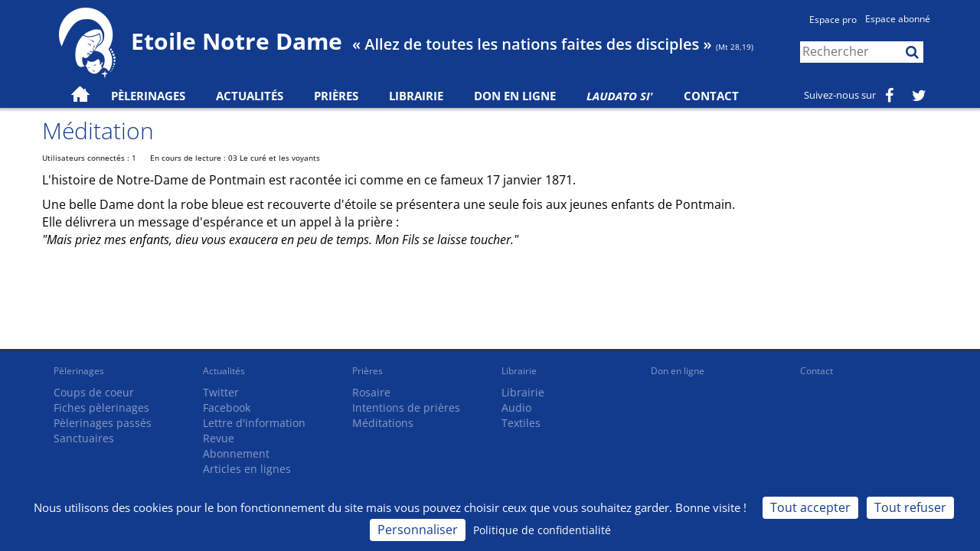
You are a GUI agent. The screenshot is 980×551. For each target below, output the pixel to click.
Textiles (521, 423)
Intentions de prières (406, 408)
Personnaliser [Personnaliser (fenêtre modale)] (418, 530)
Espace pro (833, 20)
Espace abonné (898, 19)
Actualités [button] (250, 96)
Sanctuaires (84, 438)
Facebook (227, 408)
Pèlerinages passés (103, 423)
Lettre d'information (254, 423)
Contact (711, 96)
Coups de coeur (94, 392)
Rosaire (371, 392)
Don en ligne (515, 96)
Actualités (224, 371)
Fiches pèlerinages (101, 408)
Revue (219, 438)
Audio (516, 408)
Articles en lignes (247, 469)
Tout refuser (910, 507)
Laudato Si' (620, 96)
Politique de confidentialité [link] (542, 530)
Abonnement (236, 453)
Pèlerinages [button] (148, 96)
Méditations (383, 423)
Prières (336, 96)
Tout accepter (810, 507)
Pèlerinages (79, 371)
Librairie (416, 96)
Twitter (221, 392)
